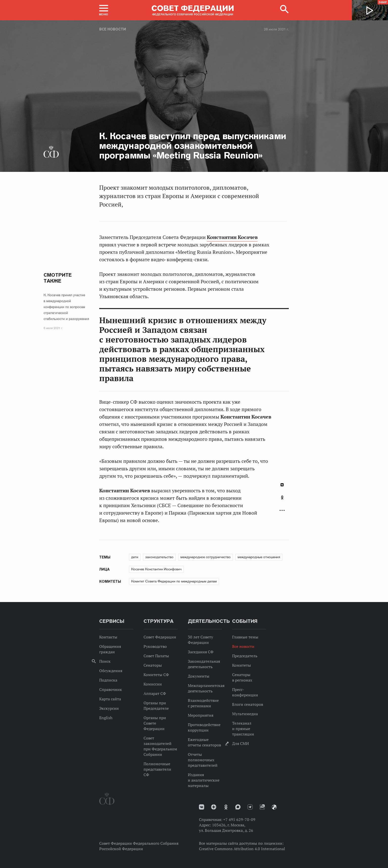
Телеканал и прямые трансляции (243, 729)
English (106, 718)
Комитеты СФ (156, 675)
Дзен (214, 807)
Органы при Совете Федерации (155, 723)
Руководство (155, 646)
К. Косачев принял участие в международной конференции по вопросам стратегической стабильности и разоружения (66, 307)
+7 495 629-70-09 (239, 819)
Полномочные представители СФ (157, 769)
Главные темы (245, 637)
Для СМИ (241, 743)
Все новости (113, 29)
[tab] (282, 500)
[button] (104, 10)
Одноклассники (282, 498)
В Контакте (282, 485)
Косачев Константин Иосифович (156, 569)
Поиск (105, 661)
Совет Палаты (156, 656)
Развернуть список (282, 511)
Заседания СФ (201, 652)
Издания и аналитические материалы (204, 780)
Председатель (245, 656)
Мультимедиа (245, 714)
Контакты (108, 637)
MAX (238, 807)
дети (135, 557)
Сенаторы (153, 665)
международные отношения (259, 557)
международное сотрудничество (206, 557)
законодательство (159, 557)
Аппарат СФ (155, 693)
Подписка (108, 680)
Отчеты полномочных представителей (203, 760)
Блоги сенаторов (248, 704)
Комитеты (242, 665)
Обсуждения (111, 671)
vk (202, 807)
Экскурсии (109, 708)
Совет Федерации (160, 637)
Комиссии (153, 684)
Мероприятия (201, 715)
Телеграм (250, 807)
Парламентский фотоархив (274, 807)
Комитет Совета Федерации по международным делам (174, 581)
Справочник (111, 689)
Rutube (262, 807)
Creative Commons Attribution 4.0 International (242, 849)
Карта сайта (110, 699)
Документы (199, 676)
